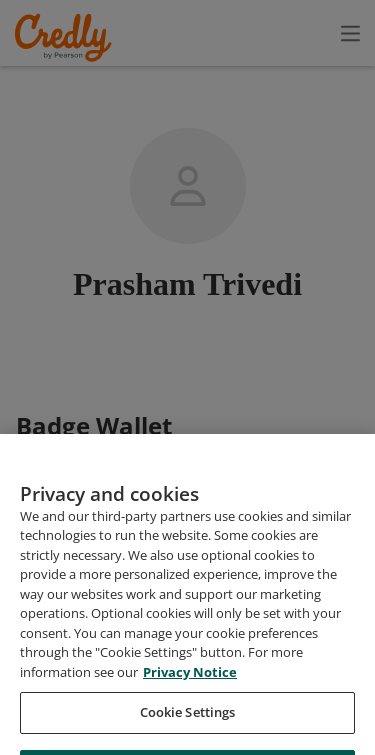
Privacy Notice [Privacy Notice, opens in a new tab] (190, 718)
